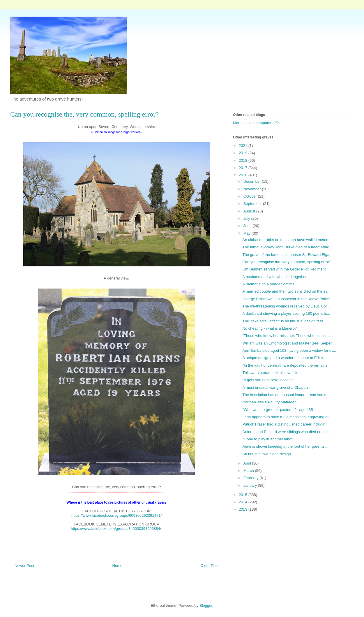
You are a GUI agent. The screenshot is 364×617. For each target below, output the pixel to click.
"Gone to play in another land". (268, 439)
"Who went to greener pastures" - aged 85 (278, 410)
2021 (244, 146)
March (249, 471)
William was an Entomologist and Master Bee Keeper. (287, 343)
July (247, 218)
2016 (244, 175)
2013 (244, 509)
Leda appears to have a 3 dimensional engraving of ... (287, 417)
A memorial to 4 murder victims (268, 284)
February (252, 478)
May (248, 233)
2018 (244, 160)
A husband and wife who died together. (275, 277)
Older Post (210, 566)
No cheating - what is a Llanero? (269, 328)
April (248, 463)
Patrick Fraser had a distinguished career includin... (285, 424)
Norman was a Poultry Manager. (269, 402)
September (253, 204)
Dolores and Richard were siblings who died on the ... (287, 432)
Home (117, 566)
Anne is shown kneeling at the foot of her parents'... (285, 446)
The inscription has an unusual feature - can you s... (286, 395)
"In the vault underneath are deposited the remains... (286, 365)
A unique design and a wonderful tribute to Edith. (283, 358)
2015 (244, 495)
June (248, 226)
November (253, 189)
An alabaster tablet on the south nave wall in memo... (287, 240)
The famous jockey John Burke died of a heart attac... (287, 247)
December (253, 181)
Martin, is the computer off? (256, 123)
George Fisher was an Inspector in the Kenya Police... (288, 299)
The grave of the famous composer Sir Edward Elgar (286, 255)
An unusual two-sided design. (267, 454)
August (250, 211)
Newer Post (24, 566)
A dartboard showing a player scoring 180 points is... (286, 313)
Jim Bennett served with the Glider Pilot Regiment (284, 269)
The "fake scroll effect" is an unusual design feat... (284, 321)
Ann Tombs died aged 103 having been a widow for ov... (289, 350)
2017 (244, 168)
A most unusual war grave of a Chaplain (276, 387)
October (251, 196)
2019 (244, 153)
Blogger (206, 605)
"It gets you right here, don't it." (268, 380)
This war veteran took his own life (270, 373)
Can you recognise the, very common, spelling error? (287, 262)
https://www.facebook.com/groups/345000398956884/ (116, 529)
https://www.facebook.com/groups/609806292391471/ (116, 515)
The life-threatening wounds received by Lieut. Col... (286, 306)
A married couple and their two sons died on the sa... (286, 291)
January (251, 485)
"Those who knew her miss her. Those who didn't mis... (288, 336)
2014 (244, 502)
